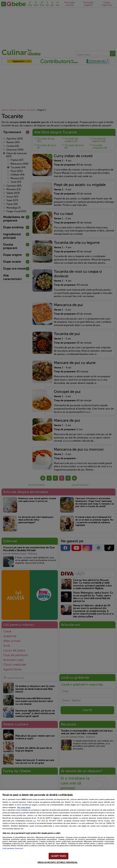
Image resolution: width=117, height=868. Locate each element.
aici (35, 821)
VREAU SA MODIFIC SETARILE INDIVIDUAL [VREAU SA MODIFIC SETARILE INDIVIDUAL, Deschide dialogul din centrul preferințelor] (57, 862)
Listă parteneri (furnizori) (13, 848)
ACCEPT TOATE (59, 856)
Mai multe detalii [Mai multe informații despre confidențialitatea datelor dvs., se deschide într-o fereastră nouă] (24, 808)
